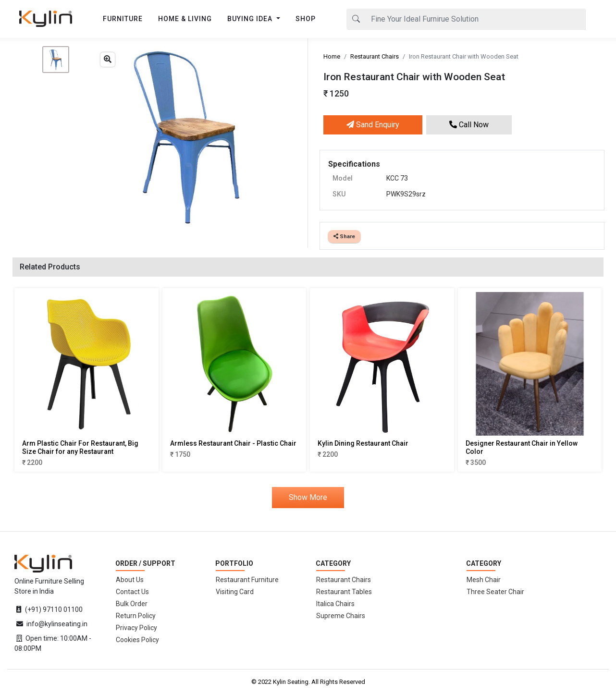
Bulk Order (132, 604)
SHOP (306, 19)
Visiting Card (235, 592)
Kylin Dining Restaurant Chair (363, 443)
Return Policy (136, 616)
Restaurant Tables (344, 592)
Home (332, 56)
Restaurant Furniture (247, 580)
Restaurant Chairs (375, 56)
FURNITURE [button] (123, 19)
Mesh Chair (484, 580)
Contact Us (132, 592)
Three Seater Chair (495, 592)
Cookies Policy (137, 640)
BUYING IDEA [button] (251, 19)
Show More (308, 497)
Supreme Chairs (341, 616)
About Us (130, 580)
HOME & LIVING (185, 19)
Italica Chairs (335, 604)
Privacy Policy (136, 628)
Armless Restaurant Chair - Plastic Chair (233, 443)
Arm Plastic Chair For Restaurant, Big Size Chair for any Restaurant (80, 447)
